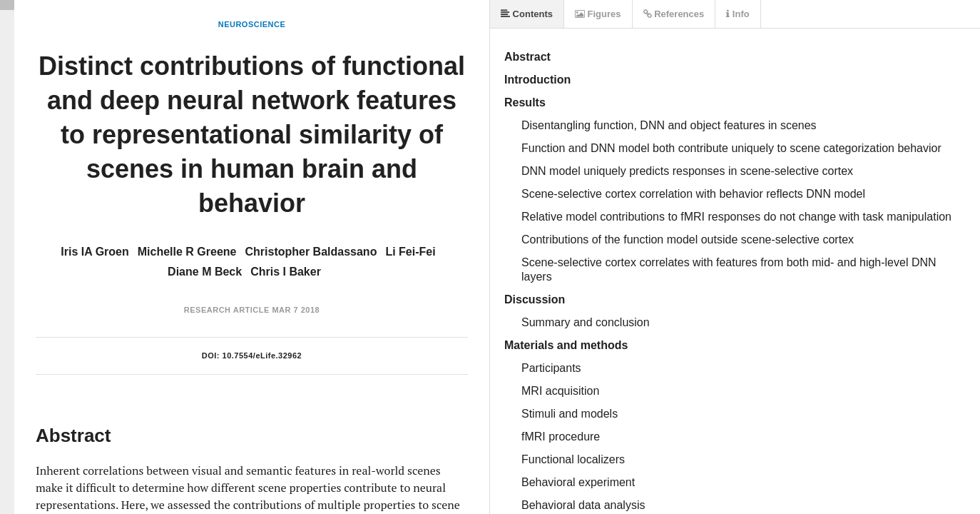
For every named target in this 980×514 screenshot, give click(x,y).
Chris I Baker (286, 272)
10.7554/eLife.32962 (262, 356)
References (674, 14)
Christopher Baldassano (311, 252)
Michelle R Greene (187, 252)
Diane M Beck (205, 272)
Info (737, 14)
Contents (527, 14)
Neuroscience (252, 24)
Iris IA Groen (95, 252)
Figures (598, 14)
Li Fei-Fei (410, 252)
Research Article (227, 310)
